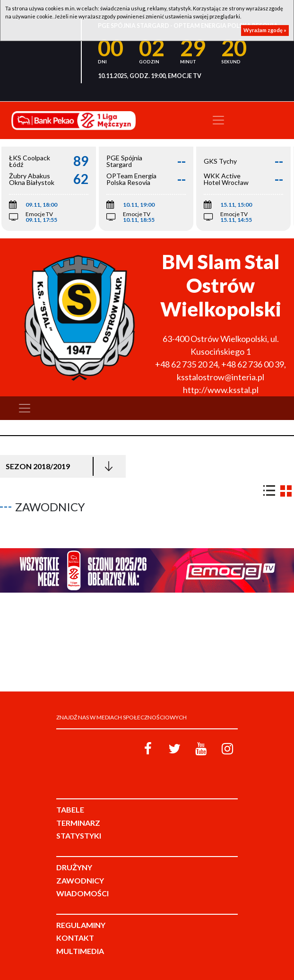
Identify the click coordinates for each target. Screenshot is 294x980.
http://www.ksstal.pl (221, 390)
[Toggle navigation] (218, 120)
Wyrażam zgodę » (265, 30)
